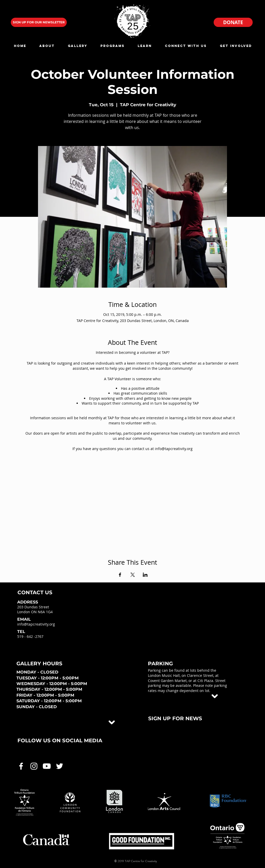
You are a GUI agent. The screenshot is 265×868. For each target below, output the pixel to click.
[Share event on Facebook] (120, 575)
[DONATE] (233, 22)
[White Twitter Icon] (60, 766)
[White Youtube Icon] (47, 766)
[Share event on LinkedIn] (145, 575)
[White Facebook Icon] (21, 766)
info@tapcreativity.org (36, 624)
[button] (47, 46)
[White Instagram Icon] (34, 766)
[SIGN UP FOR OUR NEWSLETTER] (39, 22)
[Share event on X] (133, 575)
